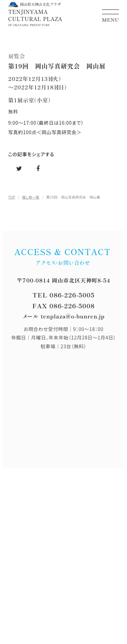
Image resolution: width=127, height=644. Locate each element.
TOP (12, 197)
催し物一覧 (31, 197)
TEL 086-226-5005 (63, 295)
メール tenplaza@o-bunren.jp (63, 316)
